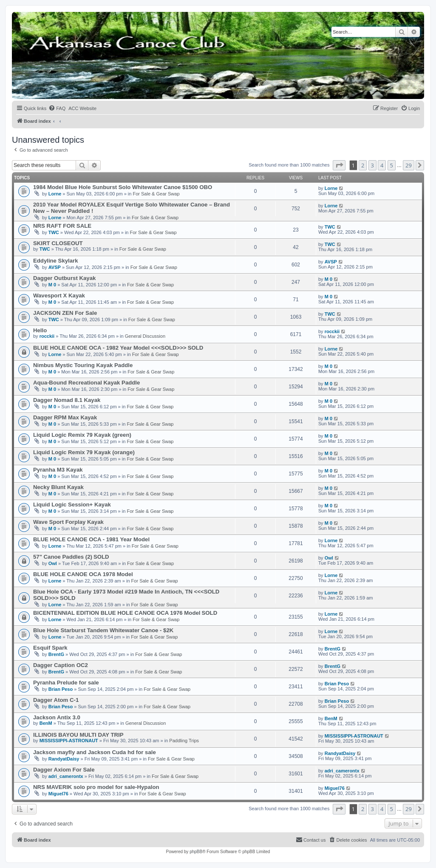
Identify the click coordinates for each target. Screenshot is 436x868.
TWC (54, 232)
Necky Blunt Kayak (58, 487)
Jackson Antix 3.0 (57, 717)
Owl (53, 563)
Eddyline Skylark (56, 261)
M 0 (52, 285)
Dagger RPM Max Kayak (65, 417)
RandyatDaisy (64, 759)
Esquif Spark (50, 648)
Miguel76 (58, 794)
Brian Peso (61, 689)
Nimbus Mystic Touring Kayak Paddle (83, 365)
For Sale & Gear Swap (156, 194)
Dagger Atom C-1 (56, 700)
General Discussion (145, 336)
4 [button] (382, 165)
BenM (46, 723)
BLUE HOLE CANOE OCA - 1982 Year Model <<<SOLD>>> (110, 348)
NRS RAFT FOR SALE (62, 226)
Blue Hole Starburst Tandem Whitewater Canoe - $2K (103, 630)
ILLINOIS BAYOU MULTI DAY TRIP (78, 735)
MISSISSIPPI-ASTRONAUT (69, 741)
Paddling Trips (184, 741)
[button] (339, 165)
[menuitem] (57, 108)
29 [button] (409, 165)
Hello (40, 330)
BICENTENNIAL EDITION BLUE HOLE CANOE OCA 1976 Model (117, 613)
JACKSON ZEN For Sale (65, 313)
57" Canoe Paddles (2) (63, 557)
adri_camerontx (66, 776)
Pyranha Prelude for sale (66, 683)
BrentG (56, 654)
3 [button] (372, 165)
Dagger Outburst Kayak (64, 278)
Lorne (55, 194)
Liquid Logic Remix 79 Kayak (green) (82, 435)
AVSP (55, 267)
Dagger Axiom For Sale (64, 770)
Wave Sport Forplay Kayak (68, 522)
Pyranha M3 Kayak (58, 470)
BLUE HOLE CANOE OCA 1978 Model (83, 574)
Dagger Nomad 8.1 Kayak (67, 400)
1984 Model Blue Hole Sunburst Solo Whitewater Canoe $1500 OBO (123, 187)
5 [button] (392, 165)
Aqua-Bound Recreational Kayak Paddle (86, 383)
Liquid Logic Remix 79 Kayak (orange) (84, 452)
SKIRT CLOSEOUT (58, 243)
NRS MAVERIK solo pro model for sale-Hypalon (96, 787)
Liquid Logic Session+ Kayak (72, 505)
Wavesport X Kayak (59, 295)
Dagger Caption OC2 (61, 665)
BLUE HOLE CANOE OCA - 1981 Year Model (91, 539)
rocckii (47, 336)
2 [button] (363, 165)
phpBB (196, 852)
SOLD (196, 348)
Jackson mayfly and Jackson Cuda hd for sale (95, 752)
